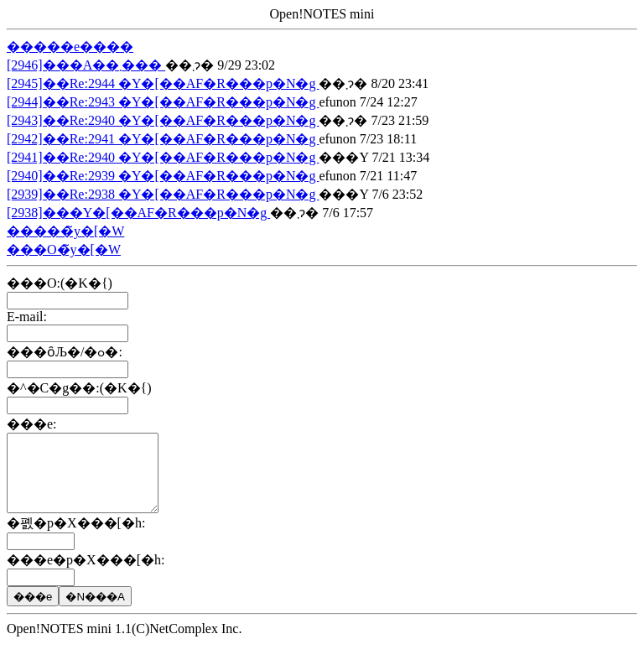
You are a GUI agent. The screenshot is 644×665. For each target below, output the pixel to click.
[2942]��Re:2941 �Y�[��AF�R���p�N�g (163, 139)
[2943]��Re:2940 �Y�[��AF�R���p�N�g (163, 120)
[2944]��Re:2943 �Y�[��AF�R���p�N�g (163, 102)
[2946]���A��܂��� (86, 65)
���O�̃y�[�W (64, 249)
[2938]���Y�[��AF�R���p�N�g (138, 213)
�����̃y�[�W (65, 231)
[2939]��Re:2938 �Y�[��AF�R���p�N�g (163, 194)
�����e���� (70, 47)
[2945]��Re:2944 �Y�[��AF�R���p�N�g (163, 83)
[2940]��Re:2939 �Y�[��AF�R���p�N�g (163, 176)
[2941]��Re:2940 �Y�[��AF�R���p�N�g (163, 157)
